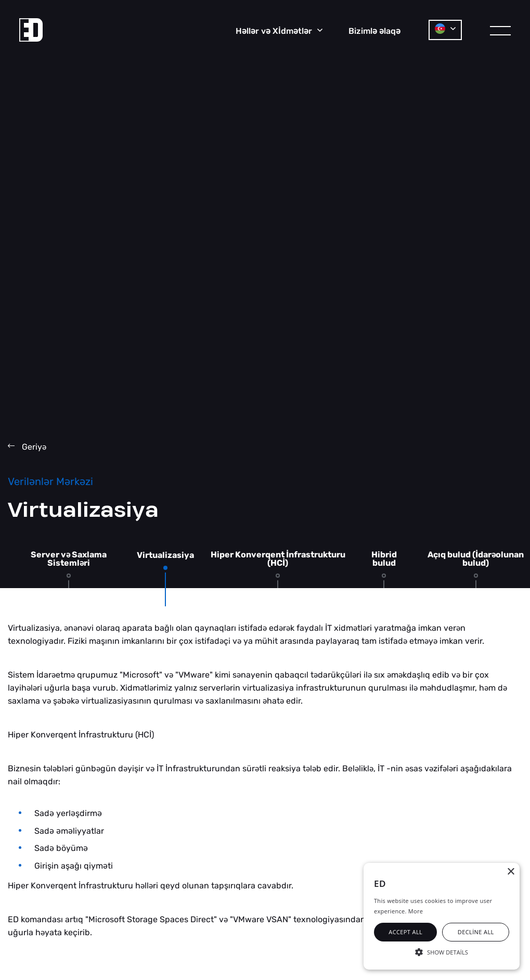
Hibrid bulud (384, 559)
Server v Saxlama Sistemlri (69, 559)
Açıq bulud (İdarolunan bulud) (476, 559)
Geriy (27, 447)
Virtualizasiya (165, 555)
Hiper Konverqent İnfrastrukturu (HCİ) (278, 559)
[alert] (442, 916)
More (416, 911)
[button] (442, 951)
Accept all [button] (405, 932)
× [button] (510, 872)
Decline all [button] (476, 932)
